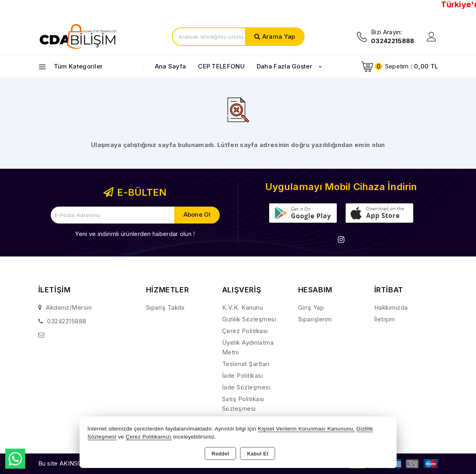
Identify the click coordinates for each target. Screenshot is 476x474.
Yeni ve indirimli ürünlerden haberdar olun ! (135, 234)
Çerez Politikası (245, 331)
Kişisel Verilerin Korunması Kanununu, (306, 429)
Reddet (220, 454)
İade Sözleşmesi (246, 387)
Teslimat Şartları (246, 364)
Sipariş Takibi (165, 307)
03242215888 (67, 321)
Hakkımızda (391, 307)
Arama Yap (279, 36)
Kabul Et (258, 454)
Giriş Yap (311, 307)
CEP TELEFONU (221, 66)
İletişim (385, 319)
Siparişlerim (315, 319)
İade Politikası (243, 376)
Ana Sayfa (171, 66)
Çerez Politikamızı (148, 437)
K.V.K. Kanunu (243, 307)
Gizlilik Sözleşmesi (249, 319)
